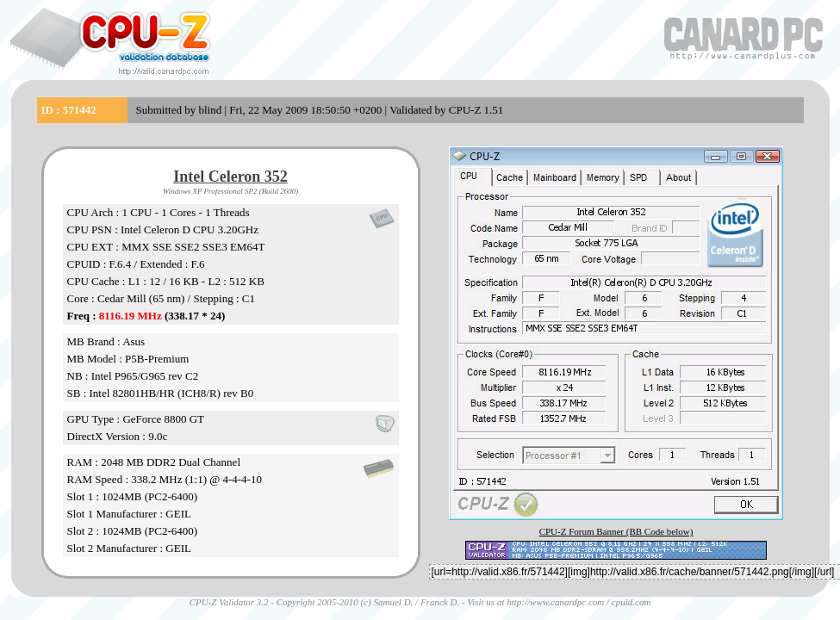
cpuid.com (632, 602)
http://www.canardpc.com (555, 602)
